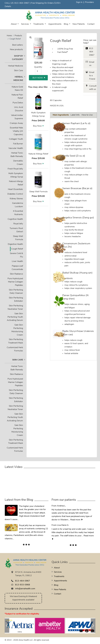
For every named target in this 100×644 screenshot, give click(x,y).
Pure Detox (18, 103)
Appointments (55, 24)
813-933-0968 (23, 585)
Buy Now (37, 126)
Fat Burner (18, 144)
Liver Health (17, 261)
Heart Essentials (15, 189)
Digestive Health (15, 244)
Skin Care (18, 71)
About (14, 24)
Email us (92, 64)
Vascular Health (16, 148)
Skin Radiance (16, 274)
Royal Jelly (18, 224)
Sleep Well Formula (38, 192)
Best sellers (18, 45)
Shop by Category (18, 58)
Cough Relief (17, 249)
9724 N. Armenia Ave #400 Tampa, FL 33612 (28, 574)
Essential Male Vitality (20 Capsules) (16, 131)
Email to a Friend (92, 76)
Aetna (20, 632)
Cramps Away (16, 123)
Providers (89, 2)
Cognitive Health (15, 219)
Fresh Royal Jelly (15, 169)
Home (9, 36)
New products (16, 50)
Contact (91, 24)
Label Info (75, 115)
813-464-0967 (22, 3)
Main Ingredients (61, 115)
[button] (7, 626)
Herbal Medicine (15, 66)
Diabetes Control (15, 194)
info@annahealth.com (25, 589)
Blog (66, 24)
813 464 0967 (92, 52)
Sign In (79, 2)
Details (8, 6)
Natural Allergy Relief (38, 154)
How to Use (87, 115)
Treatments (39, 24)
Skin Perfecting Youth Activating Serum (15, 317)
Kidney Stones (16, 199)
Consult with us (93, 88)
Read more (77, 520)
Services (25, 24)
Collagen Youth (16, 139)
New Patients (79, 24)
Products (18, 36)
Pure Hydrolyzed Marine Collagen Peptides (15, 282)
